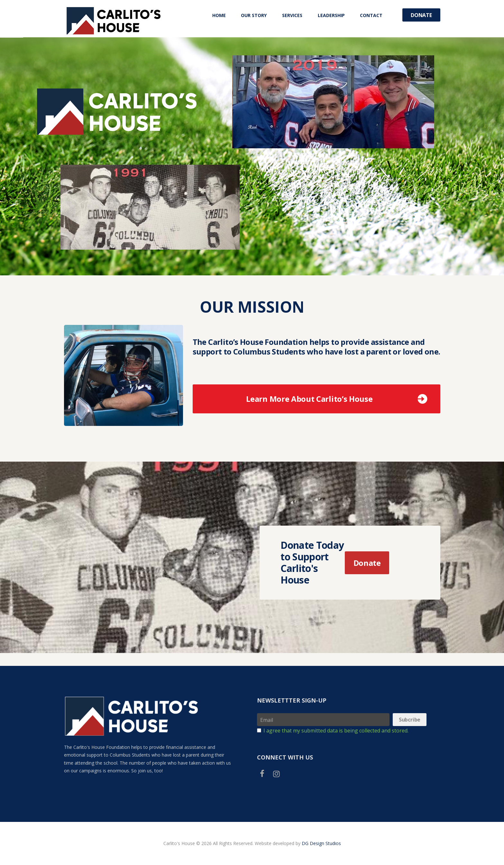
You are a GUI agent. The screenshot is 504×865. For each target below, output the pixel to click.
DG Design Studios (321, 843)
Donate (421, 15)
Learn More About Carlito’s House (309, 399)
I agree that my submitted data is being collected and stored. (336, 731)
